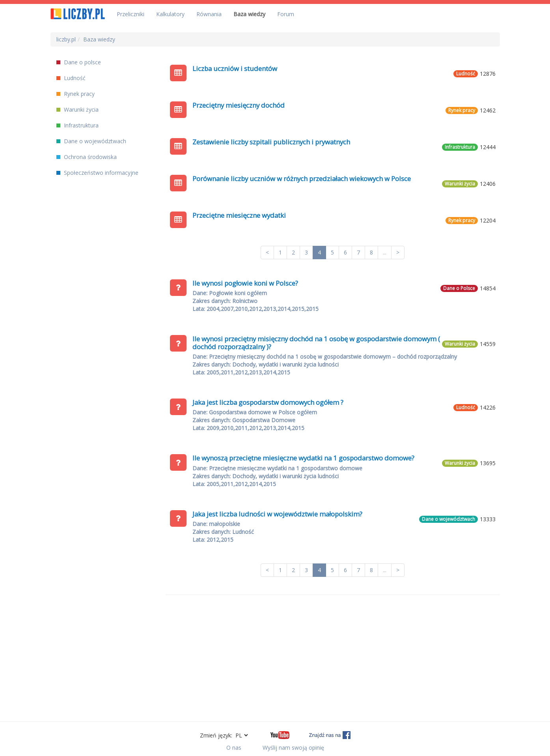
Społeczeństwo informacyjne (97, 173)
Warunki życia (77, 109)
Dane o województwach (91, 141)
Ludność (71, 78)
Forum (286, 14)
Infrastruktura (77, 125)
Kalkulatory (170, 14)
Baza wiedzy (249, 14)
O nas (234, 748)
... (385, 252)
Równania (209, 14)
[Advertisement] (333, 658)
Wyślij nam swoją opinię (293, 748)
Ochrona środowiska (87, 157)
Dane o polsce (79, 62)
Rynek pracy (76, 94)
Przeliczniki (131, 14)
